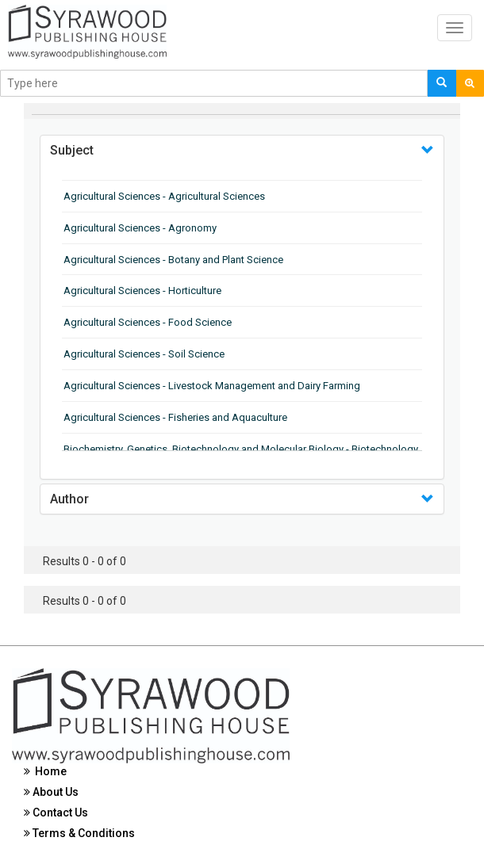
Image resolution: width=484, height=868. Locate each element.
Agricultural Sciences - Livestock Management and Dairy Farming (212, 386)
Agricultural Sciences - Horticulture (142, 291)
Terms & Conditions (79, 833)
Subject (72, 150)
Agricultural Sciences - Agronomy (140, 228)
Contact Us (56, 813)
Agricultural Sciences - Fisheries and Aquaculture (175, 417)
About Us (51, 792)
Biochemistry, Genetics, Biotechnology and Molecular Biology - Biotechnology (241, 449)
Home (45, 771)
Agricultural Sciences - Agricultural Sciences (164, 196)
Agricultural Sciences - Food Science (148, 322)
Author (69, 499)
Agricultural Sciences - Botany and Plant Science (173, 260)
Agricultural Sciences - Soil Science (144, 354)
